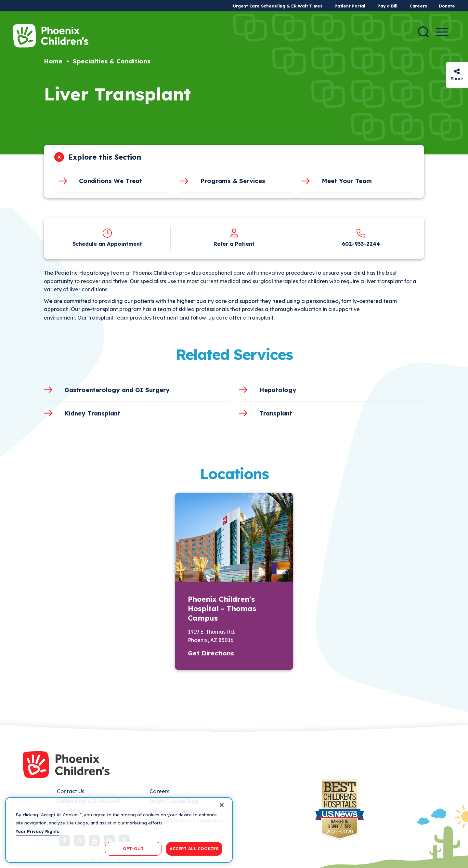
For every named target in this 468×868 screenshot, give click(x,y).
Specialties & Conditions (112, 61)
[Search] (423, 32)
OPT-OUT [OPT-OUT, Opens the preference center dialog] (133, 848)
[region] (119, 830)
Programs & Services (233, 181)
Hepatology (278, 390)
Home (53, 61)
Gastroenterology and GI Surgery (117, 390)
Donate (447, 6)
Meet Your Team (347, 181)
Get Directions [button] (211, 653)
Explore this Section (105, 157)
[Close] (222, 805)
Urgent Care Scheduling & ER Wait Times (278, 6)
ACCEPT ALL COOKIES (194, 848)
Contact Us (71, 791)
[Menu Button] (442, 32)
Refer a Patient (234, 244)
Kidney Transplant (92, 413)
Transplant (276, 413)
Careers (418, 6)
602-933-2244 (361, 244)
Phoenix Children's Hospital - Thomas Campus (222, 609)
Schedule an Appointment (107, 244)
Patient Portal (350, 6)
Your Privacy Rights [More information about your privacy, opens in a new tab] (37, 831)
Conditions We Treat (110, 181)
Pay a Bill (387, 6)
